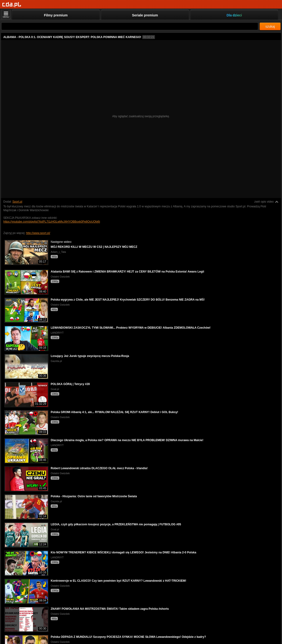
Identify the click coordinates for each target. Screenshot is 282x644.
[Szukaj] (130, 26)
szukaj (270, 26)
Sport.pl (17, 202)
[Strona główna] (12, 5)
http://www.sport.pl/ (38, 233)
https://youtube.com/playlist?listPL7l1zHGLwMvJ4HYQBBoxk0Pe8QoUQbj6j (52, 222)
